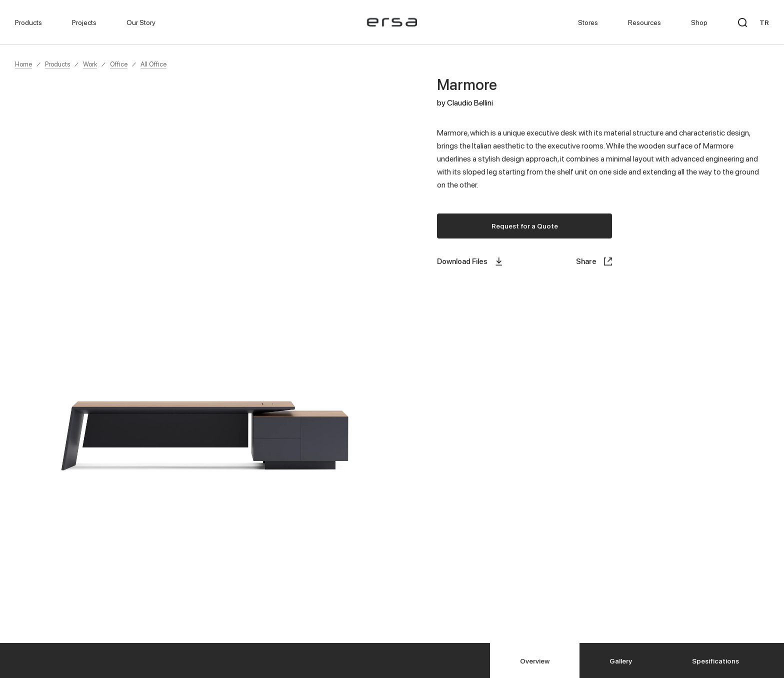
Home (23, 64)
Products (57, 64)
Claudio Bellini (470, 102)
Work (90, 64)
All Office (153, 64)
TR (764, 22)
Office (119, 64)
